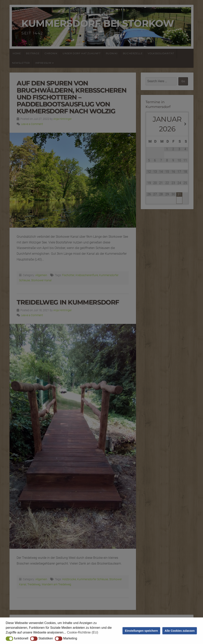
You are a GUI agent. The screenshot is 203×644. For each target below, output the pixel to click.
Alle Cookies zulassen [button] (180, 631)
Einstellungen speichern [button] (141, 631)
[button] (9, 639)
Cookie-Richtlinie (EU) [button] (83, 632)
